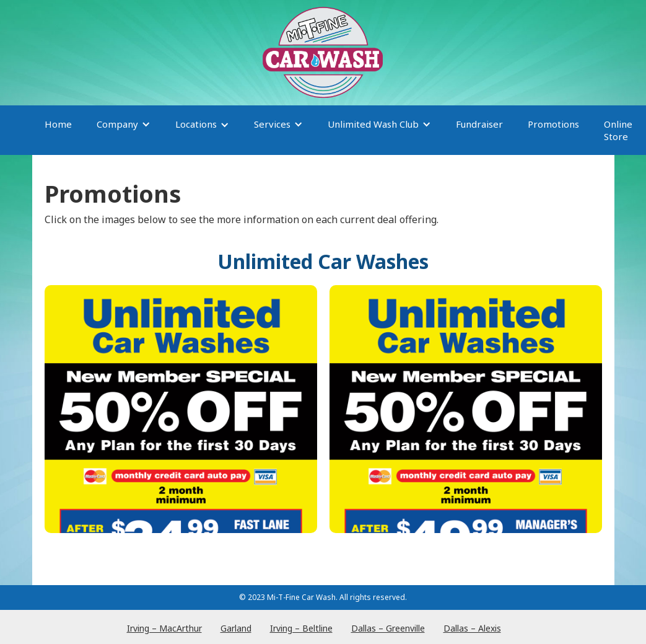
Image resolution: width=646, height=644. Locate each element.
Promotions (553, 124)
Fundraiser (479, 124)
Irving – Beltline (301, 628)
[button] (124, 130)
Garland (236, 628)
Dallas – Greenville (388, 628)
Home (58, 124)
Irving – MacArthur (164, 628)
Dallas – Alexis (472, 628)
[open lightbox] (181, 409)
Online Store (618, 130)
